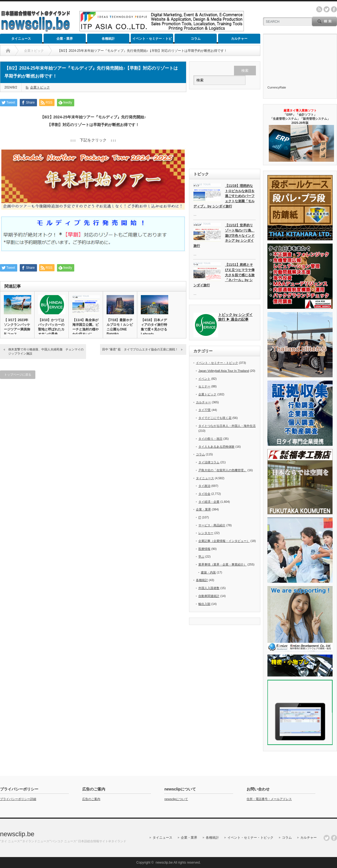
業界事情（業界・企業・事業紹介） (222, 564)
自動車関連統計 (209, 596)
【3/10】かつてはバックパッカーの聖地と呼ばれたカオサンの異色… (51, 327)
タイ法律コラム (209, 462)
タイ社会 (204, 494)
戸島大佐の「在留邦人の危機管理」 (222, 470)
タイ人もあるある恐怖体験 (216, 447)
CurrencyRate (277, 87)
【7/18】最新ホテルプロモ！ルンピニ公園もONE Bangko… (120, 327)
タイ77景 (205, 410)
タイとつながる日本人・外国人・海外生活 (227, 426)
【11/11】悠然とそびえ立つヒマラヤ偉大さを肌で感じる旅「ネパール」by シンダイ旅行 (224, 275)
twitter (327, 9)
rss (319, 9)
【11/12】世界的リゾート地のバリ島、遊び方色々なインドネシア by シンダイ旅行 (224, 235)
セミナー (204, 386)
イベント (204, 379)
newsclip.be (17, 834)
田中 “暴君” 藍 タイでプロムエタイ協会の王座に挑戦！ (140, 349)
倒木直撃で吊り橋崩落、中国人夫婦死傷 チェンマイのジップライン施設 (46, 351)
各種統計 (108, 39)
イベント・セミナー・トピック (152, 40)
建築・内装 (208, 572)
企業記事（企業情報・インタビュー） (224, 541)
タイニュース (21, 39)
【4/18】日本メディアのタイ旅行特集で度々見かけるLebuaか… (154, 327)
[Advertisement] (225, 129)
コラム (196, 39)
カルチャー (239, 39)
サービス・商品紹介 (212, 525)
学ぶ (201, 556)
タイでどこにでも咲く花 (215, 418)
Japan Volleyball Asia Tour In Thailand (224, 371)
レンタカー (206, 533)
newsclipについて (176, 799)
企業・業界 (65, 39)
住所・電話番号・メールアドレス (269, 799)
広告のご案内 (91, 799)
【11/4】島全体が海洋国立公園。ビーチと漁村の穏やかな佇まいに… (85, 327)
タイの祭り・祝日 (210, 439)
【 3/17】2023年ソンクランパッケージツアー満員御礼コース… (17, 327)
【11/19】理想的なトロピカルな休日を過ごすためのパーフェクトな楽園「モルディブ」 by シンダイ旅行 (224, 196)
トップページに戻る (18, 375)
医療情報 (204, 549)
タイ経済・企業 (209, 502)
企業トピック (40, 87)
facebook (334, 9)
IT (200, 517)
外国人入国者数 (209, 588)
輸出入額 (204, 604)
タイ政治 (204, 486)
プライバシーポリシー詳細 (18, 799)
